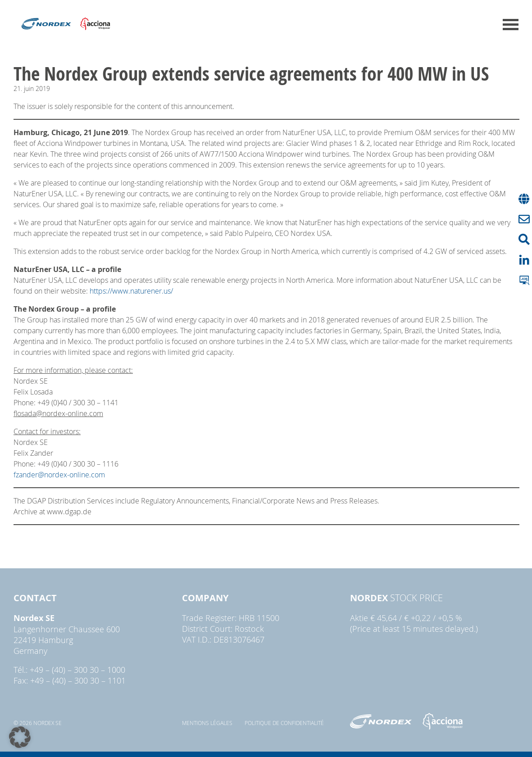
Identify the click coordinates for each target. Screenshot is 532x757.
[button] (20, 737)
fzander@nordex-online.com (59, 475)
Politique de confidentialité (284, 723)
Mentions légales (207, 723)
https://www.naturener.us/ (131, 291)
